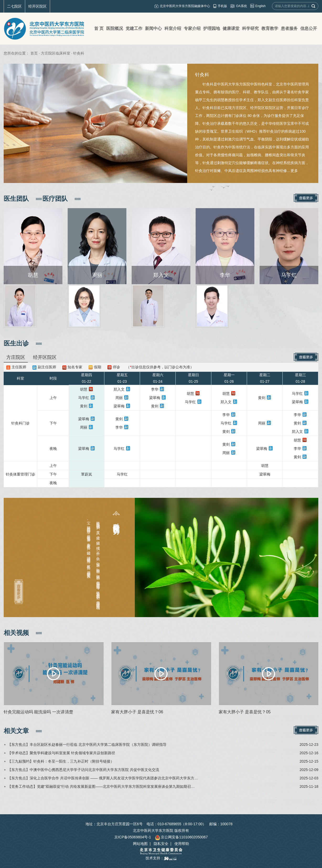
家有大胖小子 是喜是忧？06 (137, 712)
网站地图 (140, 844)
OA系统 (241, 6)
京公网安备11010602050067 (181, 837)
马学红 (84, 398)
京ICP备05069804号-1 (133, 837)
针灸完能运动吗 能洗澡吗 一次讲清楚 (38, 712)
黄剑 (84, 406)
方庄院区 (16, 357)
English (261, 6)
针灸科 (202, 75)
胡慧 (84, 389)
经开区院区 (37, 6)
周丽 (119, 398)
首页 (34, 53)
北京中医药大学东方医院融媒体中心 (185, 6)
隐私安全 (161, 844)
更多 (294, 171)
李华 (155, 389)
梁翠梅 (119, 406)
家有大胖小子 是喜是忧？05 (245, 712)
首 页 (99, 28)
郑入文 (119, 389)
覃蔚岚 (87, 474)
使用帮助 (182, 844)
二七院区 (14, 6)
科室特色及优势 (116, 521)
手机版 (222, 6)
